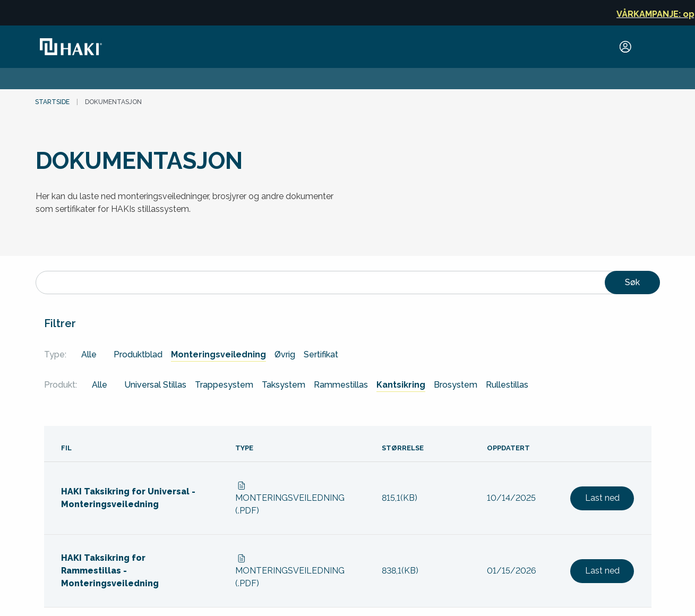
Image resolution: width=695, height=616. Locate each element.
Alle (89, 354)
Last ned (602, 498)
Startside (52, 102)
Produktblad (138, 354)
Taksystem (284, 385)
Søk (632, 282)
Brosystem (456, 385)
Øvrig (285, 354)
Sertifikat (321, 354)
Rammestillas (341, 385)
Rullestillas (507, 385)
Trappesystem (224, 385)
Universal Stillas (155, 385)
